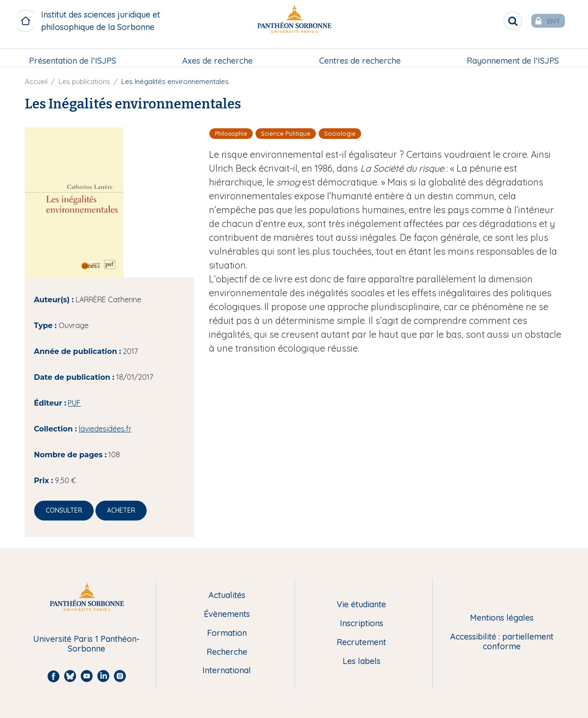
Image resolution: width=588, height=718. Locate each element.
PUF (74, 403)
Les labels (362, 661)
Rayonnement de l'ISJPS (512, 54)
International (227, 671)
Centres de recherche (359, 54)
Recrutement (361, 643)
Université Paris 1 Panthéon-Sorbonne (86, 644)
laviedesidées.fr (105, 429)
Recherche (227, 652)
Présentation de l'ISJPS (74, 54)
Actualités (227, 595)
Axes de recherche (218, 54)
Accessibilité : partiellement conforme (502, 642)
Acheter (121, 510)
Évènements (227, 614)
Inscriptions (362, 624)
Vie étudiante (361, 605)
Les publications (84, 81)
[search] (499, 21)
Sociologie (340, 133)
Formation (227, 633)
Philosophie (231, 133)
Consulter (64, 510)
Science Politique (286, 133)
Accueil (36, 81)
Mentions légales (502, 618)
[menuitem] (74, 54)
